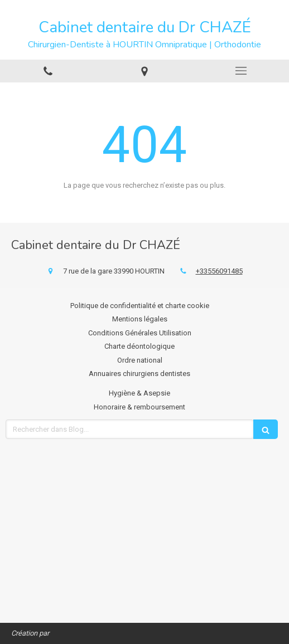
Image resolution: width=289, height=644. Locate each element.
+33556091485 (219, 271)
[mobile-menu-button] (241, 71)
